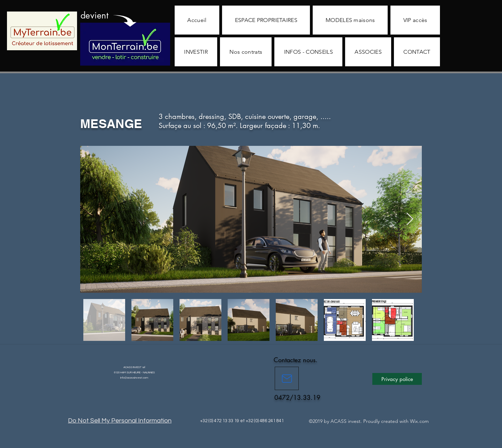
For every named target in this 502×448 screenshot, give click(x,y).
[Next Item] (410, 219)
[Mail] (287, 378)
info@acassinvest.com (134, 378)
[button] (266, 20)
